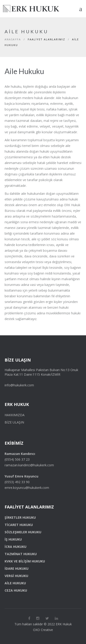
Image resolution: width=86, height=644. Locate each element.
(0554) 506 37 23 (17, 459)
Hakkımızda (15, 415)
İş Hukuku (13, 539)
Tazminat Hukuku (21, 554)
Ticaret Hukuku (19, 525)
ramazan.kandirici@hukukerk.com (29, 465)
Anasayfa (13, 39)
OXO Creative (43, 630)
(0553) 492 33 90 (17, 482)
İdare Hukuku (17, 568)
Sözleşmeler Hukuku (23, 532)
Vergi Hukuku (16, 576)
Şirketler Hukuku (20, 517)
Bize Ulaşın (14, 422)
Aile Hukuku (15, 583)
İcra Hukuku (15, 547)
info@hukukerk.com (19, 385)
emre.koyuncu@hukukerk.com (27, 488)
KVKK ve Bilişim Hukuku (25, 561)
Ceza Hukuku (16, 590)
